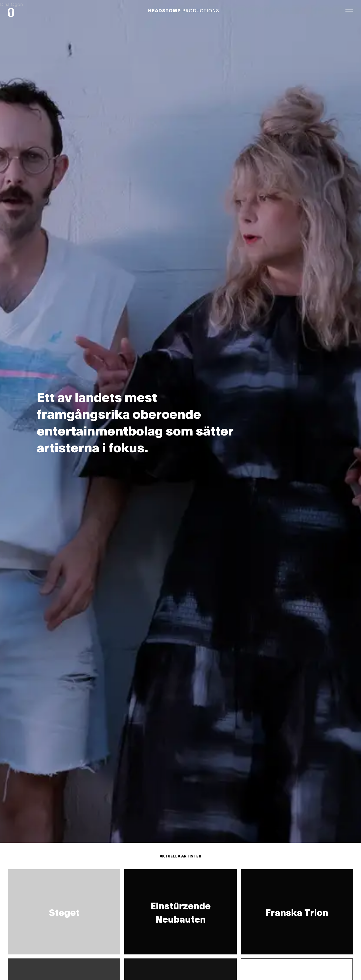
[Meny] (349, 10)
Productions (184, 10)
